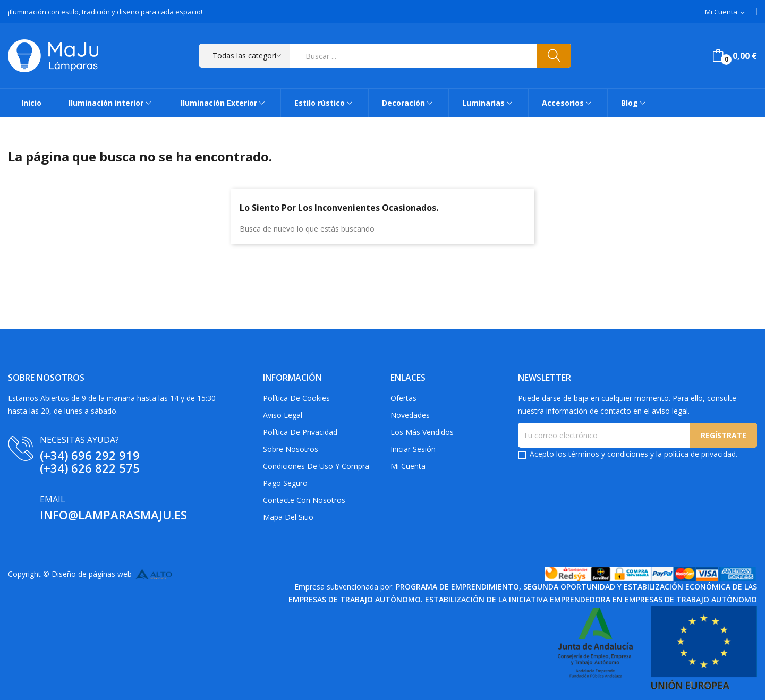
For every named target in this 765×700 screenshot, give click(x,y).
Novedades (410, 415)
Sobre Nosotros (291, 449)
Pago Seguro (285, 483)
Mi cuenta (408, 466)
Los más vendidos (422, 432)
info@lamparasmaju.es (113, 515)
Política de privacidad (300, 432)
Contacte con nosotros (304, 500)
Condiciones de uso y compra (316, 466)
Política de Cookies (296, 398)
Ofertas (403, 398)
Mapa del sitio (288, 517)
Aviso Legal (283, 415)
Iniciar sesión (413, 449)
